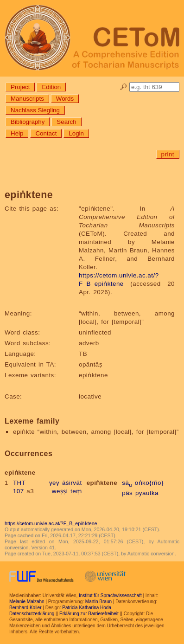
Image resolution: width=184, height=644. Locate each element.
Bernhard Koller (25, 608)
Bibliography (28, 122)
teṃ (76, 491)
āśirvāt (72, 483)
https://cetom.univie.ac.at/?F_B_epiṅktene (51, 523)
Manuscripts (27, 99)
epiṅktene (102, 483)
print (168, 154)
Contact (46, 133)
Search (66, 122)
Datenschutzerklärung (32, 614)
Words (65, 99)
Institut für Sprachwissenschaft (110, 596)
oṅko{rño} (149, 483)
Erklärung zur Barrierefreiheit (89, 614)
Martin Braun (98, 602)
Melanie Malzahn (27, 602)
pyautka (147, 493)
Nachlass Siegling (35, 110)
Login (76, 133)
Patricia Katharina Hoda (87, 608)
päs (127, 493)
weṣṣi (60, 491)
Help (17, 133)
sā (127, 483)
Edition (51, 87)
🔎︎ (124, 87)
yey (54, 483)
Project (20, 87)
